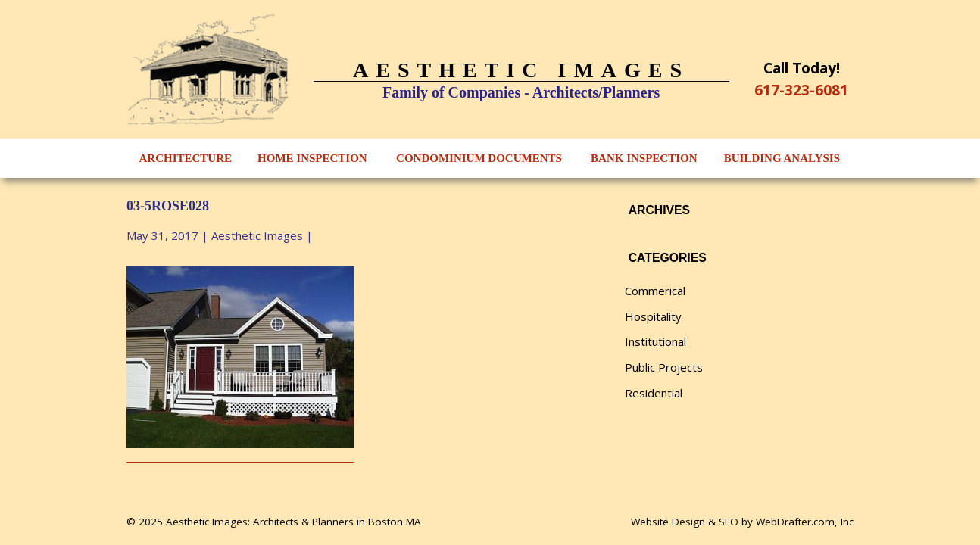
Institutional (655, 341)
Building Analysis (782, 158)
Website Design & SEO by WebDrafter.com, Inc (742, 522)
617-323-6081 (801, 90)
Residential (654, 393)
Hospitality (653, 316)
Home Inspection (312, 158)
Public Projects (664, 367)
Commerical (655, 291)
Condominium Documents (479, 158)
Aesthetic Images (257, 235)
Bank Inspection (644, 158)
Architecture (186, 158)
